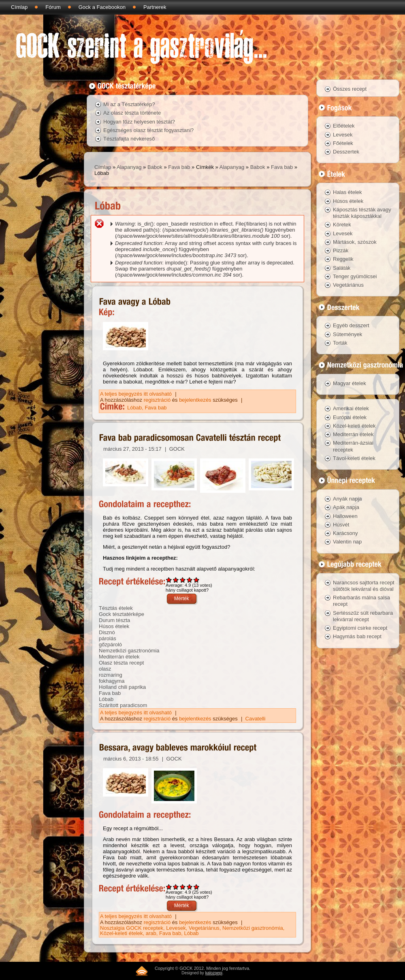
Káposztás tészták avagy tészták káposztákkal (362, 213)
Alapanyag (129, 167)
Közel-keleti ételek (122, 933)
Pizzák (341, 250)
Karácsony (345, 533)
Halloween (345, 516)
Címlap (19, 7)
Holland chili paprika (122, 687)
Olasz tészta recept (121, 663)
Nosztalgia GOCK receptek (132, 928)
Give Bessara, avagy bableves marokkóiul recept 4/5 (190, 887)
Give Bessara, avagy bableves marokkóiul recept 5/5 (197, 887)
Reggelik (343, 259)
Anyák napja (347, 499)
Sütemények (347, 334)
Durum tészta (114, 620)
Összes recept (350, 89)
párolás (108, 638)
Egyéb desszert (351, 325)
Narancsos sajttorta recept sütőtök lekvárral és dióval (364, 586)
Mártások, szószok (355, 242)
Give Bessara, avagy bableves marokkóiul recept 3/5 (183, 887)
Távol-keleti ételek (354, 458)
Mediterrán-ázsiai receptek (353, 446)
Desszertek (346, 152)
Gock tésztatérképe (122, 614)
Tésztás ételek (116, 608)
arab (151, 933)
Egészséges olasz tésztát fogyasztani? (148, 130)
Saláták (342, 268)
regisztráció (157, 400)
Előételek (344, 126)
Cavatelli (256, 719)
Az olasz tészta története (132, 113)
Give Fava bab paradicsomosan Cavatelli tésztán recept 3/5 (183, 580)
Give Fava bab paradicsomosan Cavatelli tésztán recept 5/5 (197, 580)
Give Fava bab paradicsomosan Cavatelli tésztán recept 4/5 (190, 580)
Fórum (53, 7)
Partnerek (155, 7)
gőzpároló (110, 644)
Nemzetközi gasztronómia (129, 651)
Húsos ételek (114, 626)
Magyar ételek (350, 383)
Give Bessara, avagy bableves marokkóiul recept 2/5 (176, 887)
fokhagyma (112, 681)
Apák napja (346, 507)
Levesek (176, 928)
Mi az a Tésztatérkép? (129, 104)
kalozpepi (214, 973)
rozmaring (111, 675)
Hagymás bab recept (357, 636)
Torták (340, 343)
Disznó (107, 632)
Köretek (342, 225)
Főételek (343, 143)
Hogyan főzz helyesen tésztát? (139, 122)
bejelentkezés (195, 400)
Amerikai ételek (351, 408)
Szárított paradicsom (123, 705)
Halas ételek (347, 192)
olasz (105, 669)
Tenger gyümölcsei (355, 276)
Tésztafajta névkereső (129, 139)
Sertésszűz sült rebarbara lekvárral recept (363, 616)
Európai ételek (350, 417)
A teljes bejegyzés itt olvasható (137, 394)
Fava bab (179, 167)
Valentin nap (347, 542)
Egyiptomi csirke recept (360, 628)
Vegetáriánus (204, 928)
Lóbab (134, 408)
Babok (155, 167)
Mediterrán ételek (119, 657)
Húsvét (341, 525)
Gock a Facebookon (102, 7)
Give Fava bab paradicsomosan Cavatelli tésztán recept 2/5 (176, 580)
